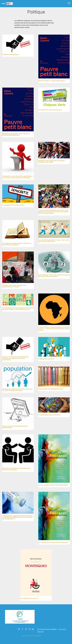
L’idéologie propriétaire (46, 359)
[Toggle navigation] (69, 3)
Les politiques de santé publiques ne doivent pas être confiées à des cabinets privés (18, 309)
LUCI (3, 4)
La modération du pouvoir (29, 599)
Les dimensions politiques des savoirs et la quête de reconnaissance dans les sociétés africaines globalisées (53, 213)
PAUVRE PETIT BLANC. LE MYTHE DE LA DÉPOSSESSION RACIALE (16, 135)
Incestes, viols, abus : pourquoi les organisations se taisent (14, 287)
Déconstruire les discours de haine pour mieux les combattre (16, 470)
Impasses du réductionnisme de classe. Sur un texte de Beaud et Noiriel (17, 390)
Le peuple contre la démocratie (13, 205)
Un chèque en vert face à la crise (50, 110)
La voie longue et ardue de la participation (53, 485)
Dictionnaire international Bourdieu (51, 389)
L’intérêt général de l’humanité (49, 415)
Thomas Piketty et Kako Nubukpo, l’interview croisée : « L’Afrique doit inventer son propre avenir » (54, 330)
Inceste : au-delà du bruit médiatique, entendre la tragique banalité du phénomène (16, 359)
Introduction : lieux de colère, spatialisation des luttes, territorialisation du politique (17, 178)
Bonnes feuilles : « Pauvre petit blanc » (52, 81)
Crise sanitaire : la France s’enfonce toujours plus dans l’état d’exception (54, 276)
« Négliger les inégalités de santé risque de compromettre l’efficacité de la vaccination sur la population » (17, 518)
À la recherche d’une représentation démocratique (15, 428)
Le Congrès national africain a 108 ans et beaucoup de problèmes (17, 245)
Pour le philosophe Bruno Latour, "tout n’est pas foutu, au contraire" (54, 241)
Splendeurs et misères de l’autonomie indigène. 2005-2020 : (51, 162)
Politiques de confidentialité (31, 636)
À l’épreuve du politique (11, 54)
